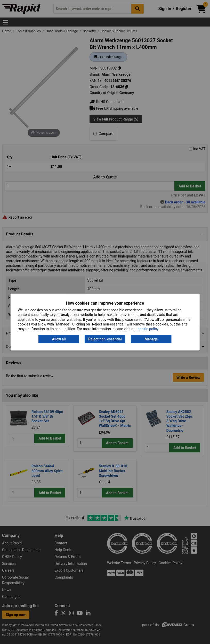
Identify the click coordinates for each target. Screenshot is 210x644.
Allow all (59, 339)
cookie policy (148, 329)
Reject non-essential (105, 339)
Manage (151, 339)
